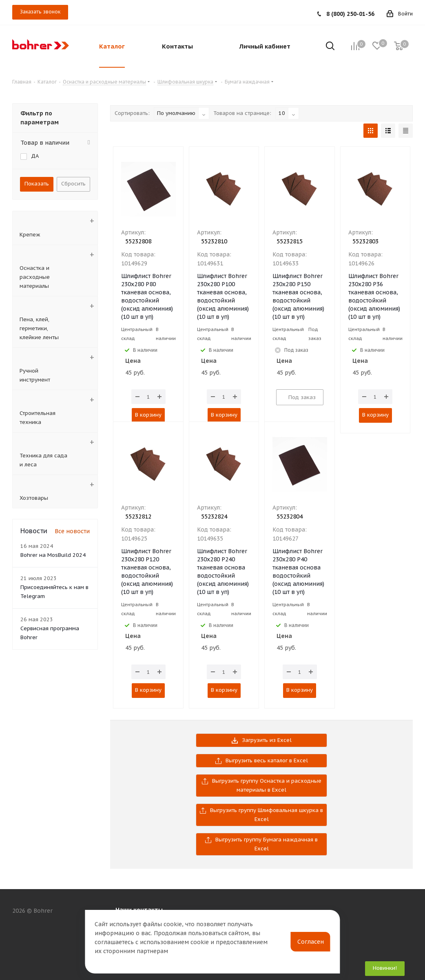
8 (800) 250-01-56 (350, 14)
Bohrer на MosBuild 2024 (53, 555)
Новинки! (385, 968)
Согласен (311, 942)
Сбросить (73, 184)
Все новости (72, 531)
